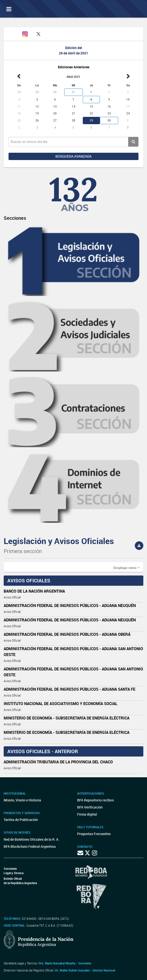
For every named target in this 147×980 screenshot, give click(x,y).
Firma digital (87, 814)
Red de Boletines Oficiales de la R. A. (31, 839)
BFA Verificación (90, 807)
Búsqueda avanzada (73, 156)
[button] (126, 567)
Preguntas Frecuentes (94, 834)
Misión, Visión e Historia (22, 800)
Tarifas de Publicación (21, 820)
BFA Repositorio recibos (95, 800)
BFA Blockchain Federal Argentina (30, 846)
